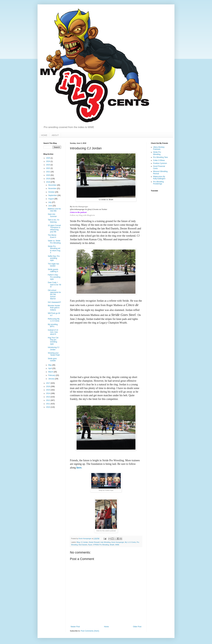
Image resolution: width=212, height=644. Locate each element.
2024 (48, 161)
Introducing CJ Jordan (54, 348)
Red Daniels (83, 545)
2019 (48, 179)
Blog (78, 542)
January (52, 379)
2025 (48, 158)
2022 (48, 168)
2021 (48, 172)
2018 (48, 182)
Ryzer (90, 545)
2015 (48, 390)
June (50, 206)
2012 (48, 400)
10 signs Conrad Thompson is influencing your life (54, 229)
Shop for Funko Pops (106, 490)
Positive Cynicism (160, 163)
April (50, 368)
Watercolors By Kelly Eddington (159, 178)
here (79, 468)
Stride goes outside (52, 360)
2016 (48, 387)
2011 (48, 404)
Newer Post (75, 627)
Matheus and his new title (54, 210)
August (51, 199)
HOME (44, 135)
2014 (48, 393)
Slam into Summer (52, 215)
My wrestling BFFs (53, 325)
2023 (48, 165)
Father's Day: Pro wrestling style (54, 277)
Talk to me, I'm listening (54, 221)
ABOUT (55, 135)
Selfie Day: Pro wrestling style (54, 258)
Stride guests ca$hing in (53, 270)
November (53, 188)
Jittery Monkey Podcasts (159, 148)
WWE (117, 545)
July (50, 202)
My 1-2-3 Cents (130, 542)
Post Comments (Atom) (90, 631)
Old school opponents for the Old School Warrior (54, 295)
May (50, 365)
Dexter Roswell (94, 542)
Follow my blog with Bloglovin (82, 215)
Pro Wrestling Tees (160, 157)
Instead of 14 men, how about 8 (53, 332)
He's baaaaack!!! (54, 302)
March (51, 372)
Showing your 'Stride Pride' (54, 354)
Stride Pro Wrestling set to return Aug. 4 (54, 249)
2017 (48, 383)
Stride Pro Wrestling (157, 153)
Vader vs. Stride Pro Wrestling (54, 242)
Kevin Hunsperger (80, 207)
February (52, 375)
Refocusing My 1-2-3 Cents (54, 320)
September (53, 195)
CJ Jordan (84, 542)
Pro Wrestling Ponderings (158, 183)
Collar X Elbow (159, 160)
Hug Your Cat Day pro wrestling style (53, 341)
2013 (48, 397)
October (52, 192)
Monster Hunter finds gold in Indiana (54, 308)
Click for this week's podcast (106, 531)
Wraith (112, 545)
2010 (48, 407)
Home (106, 627)
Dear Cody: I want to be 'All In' (54, 285)
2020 (48, 175)
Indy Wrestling (105, 542)
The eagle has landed (53, 265)
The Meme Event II (52, 236)
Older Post (137, 627)
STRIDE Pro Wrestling (101, 545)
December (53, 185)
